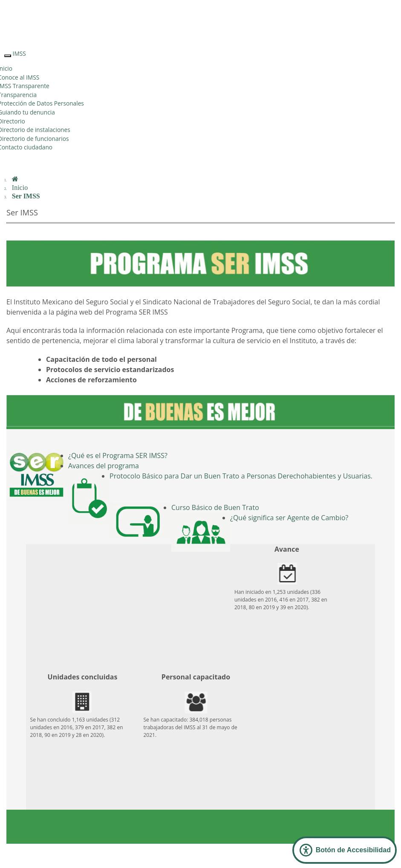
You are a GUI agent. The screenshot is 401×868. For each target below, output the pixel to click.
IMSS (19, 53)
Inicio (20, 188)
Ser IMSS (26, 196)
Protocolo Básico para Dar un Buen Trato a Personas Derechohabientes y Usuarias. (241, 476)
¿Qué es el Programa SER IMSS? (118, 455)
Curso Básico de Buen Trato (215, 507)
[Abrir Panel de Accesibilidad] (345, 850)
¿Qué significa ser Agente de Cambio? (289, 518)
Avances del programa (104, 466)
